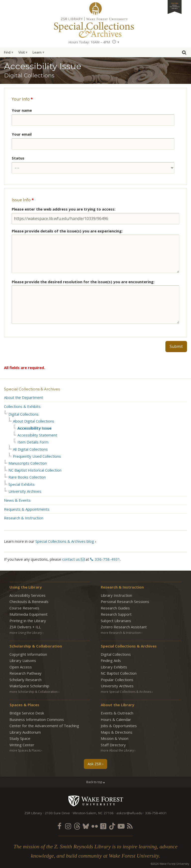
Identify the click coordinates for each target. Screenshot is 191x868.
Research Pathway (25, 673)
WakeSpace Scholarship (29, 686)
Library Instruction (116, 595)
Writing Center (22, 745)
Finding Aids (111, 660)
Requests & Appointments (27, 509)
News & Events (17, 500)
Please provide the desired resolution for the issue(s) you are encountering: (83, 282)
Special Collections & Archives (32, 389)
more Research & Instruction (121, 633)
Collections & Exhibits (22, 406)
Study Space (20, 738)
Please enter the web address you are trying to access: (64, 209)
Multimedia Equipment (28, 614)
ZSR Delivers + (25, 627)
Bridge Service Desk (27, 713)
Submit (176, 346)
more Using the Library (26, 633)
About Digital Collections (34, 421)
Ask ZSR (94, 764)
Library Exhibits (114, 667)
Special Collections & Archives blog (65, 541)
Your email (22, 134)
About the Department (24, 397)
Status (18, 158)
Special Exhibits (22, 484)
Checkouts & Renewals (29, 601)
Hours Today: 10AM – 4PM (89, 42)
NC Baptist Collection (119, 673)
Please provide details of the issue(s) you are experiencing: (67, 231)
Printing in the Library (28, 621)
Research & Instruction (24, 518)
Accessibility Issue (34, 428)
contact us (71, 559)
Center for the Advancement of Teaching (44, 726)
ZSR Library (95, 8)
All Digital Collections (30, 449)
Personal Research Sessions (125, 601)
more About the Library (117, 750)
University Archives (25, 491)
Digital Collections (24, 414)
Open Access (21, 667)
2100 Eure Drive (57, 813)
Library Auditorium (25, 732)
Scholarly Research (25, 680)
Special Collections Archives (95, 27)
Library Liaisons (23, 660)
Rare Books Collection (27, 477)
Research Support (116, 614)
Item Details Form (33, 442)
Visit (22, 52)
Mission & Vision (115, 738)
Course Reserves (24, 608)
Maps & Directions (117, 732)
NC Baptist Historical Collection (35, 470)
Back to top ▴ (95, 782)
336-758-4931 (107, 559)
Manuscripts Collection (28, 463)
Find (7, 52)
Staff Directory (113, 745)
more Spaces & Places (25, 750)
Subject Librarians (116, 621)
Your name (22, 110)
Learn (37, 52)
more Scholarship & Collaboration (34, 692)
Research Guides (115, 608)
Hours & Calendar (116, 719)
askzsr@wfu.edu (129, 813)
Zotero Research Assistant (124, 627)
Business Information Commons (37, 719)
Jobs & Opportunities (119, 726)
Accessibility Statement (37, 435)
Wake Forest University (96, 801)
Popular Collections (117, 680)
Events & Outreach (117, 713)
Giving (175, 6)
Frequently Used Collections (37, 456)
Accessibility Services (27, 595)
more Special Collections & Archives (126, 692)
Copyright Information (28, 654)
